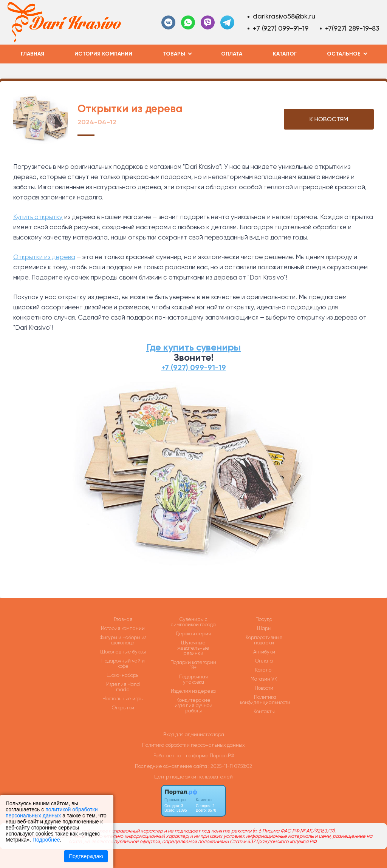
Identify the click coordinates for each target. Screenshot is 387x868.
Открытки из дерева (44, 257)
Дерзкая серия (193, 634)
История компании (103, 54)
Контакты (264, 712)
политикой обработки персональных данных (52, 812)
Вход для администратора (194, 734)
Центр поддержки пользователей (193, 777)
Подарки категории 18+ (193, 665)
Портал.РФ (222, 756)
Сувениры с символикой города (193, 622)
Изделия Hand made (123, 687)
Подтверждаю (86, 856)
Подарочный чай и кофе (123, 664)
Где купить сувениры (193, 347)
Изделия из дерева (193, 691)
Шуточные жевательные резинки (193, 648)
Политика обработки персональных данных (193, 745)
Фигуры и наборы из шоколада (123, 640)
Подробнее (46, 840)
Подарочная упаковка (193, 680)
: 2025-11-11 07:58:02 (230, 766)
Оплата (232, 54)
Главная (33, 54)
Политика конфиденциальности (265, 700)
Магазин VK (264, 679)
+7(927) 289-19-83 (352, 28)
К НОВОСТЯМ (329, 119)
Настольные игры (123, 699)
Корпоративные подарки (264, 640)
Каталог (285, 54)
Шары (264, 629)
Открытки (123, 708)
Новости (264, 688)
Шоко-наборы (123, 675)
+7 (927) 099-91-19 (280, 28)
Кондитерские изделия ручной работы (193, 706)
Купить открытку (38, 217)
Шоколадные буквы (123, 652)
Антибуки (264, 652)
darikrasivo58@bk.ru (284, 16)
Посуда (264, 619)
